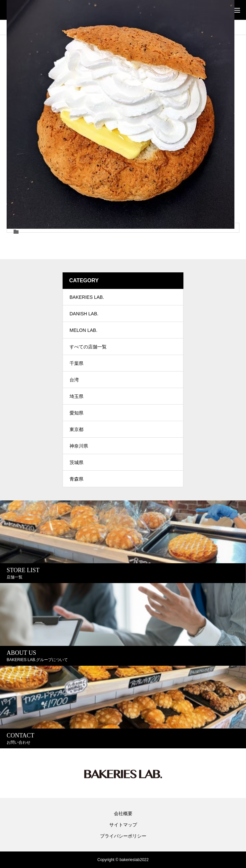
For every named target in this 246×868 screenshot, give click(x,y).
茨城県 (76, 462)
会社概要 (123, 813)
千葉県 (76, 363)
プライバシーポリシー (123, 836)
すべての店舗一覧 (88, 347)
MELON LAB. (83, 330)
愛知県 (76, 413)
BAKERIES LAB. (87, 297)
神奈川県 (79, 446)
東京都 (76, 429)
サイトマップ (123, 825)
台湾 (74, 380)
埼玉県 (76, 396)
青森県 (76, 479)
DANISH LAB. (84, 314)
